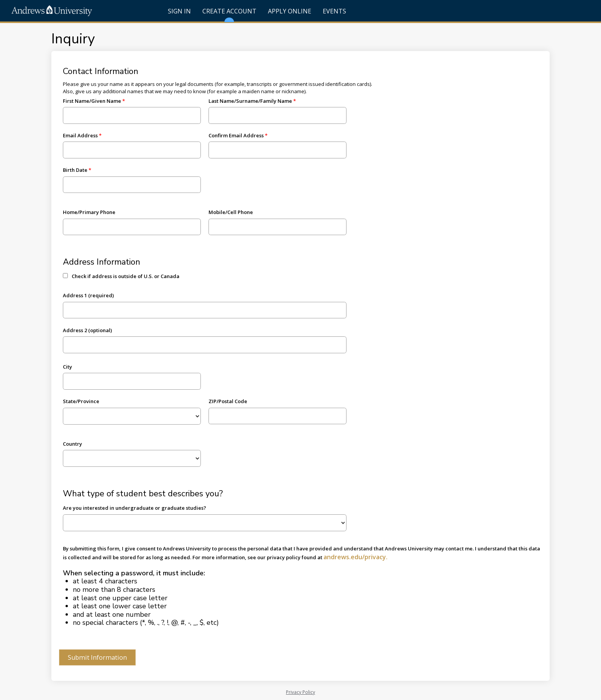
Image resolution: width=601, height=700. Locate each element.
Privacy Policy (300, 692)
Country (72, 444)
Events (334, 11)
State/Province (81, 401)
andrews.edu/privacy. (356, 557)
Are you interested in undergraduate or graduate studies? (135, 508)
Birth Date (75, 170)
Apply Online (290, 11)
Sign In (179, 11)
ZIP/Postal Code (228, 401)
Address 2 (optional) (87, 330)
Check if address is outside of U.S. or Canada (126, 276)
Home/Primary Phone (89, 212)
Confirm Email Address (236, 135)
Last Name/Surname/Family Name (250, 101)
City (67, 367)
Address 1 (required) (88, 295)
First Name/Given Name (92, 101)
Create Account (229, 14)
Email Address (80, 135)
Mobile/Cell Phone (231, 212)
